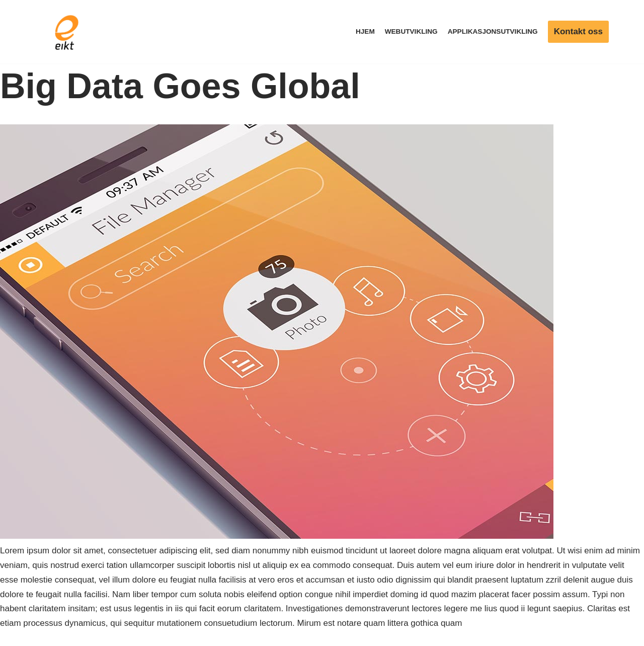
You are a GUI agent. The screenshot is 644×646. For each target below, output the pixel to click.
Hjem (365, 31)
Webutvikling (411, 31)
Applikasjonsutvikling (493, 31)
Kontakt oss (578, 31)
